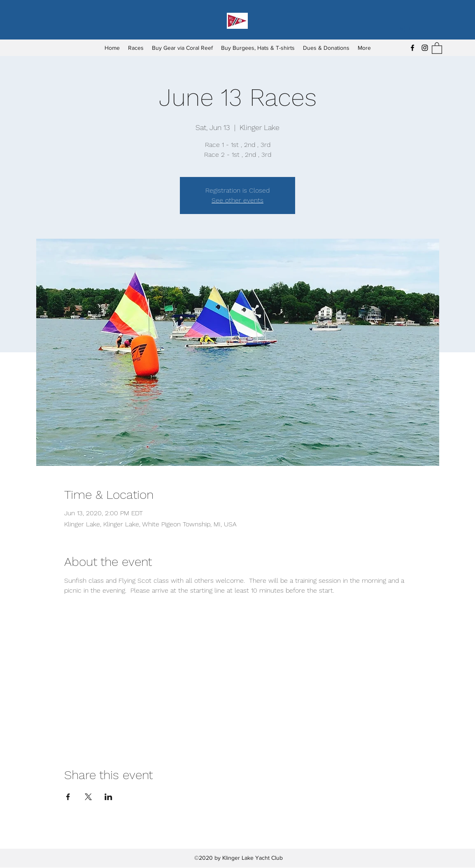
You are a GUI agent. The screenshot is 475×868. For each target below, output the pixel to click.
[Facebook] (412, 48)
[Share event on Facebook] (68, 797)
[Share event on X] (88, 797)
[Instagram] (425, 48)
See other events (237, 200)
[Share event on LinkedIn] (108, 797)
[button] (437, 48)
